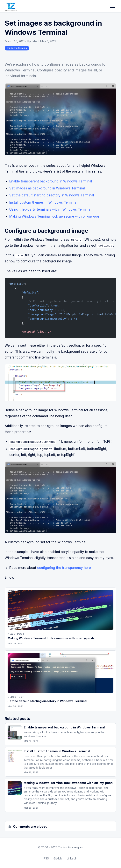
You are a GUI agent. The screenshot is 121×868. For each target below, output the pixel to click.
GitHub (58, 858)
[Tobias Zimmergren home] (11, 6)
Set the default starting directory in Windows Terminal (52, 195)
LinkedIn (72, 858)
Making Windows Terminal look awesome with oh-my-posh (55, 216)
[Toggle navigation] (112, 6)
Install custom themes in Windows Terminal (43, 202)
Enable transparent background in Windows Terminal (51, 181)
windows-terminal (17, 48)
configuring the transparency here (64, 568)
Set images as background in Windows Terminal (47, 188)
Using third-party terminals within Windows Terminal (50, 209)
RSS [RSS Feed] (46, 858)
